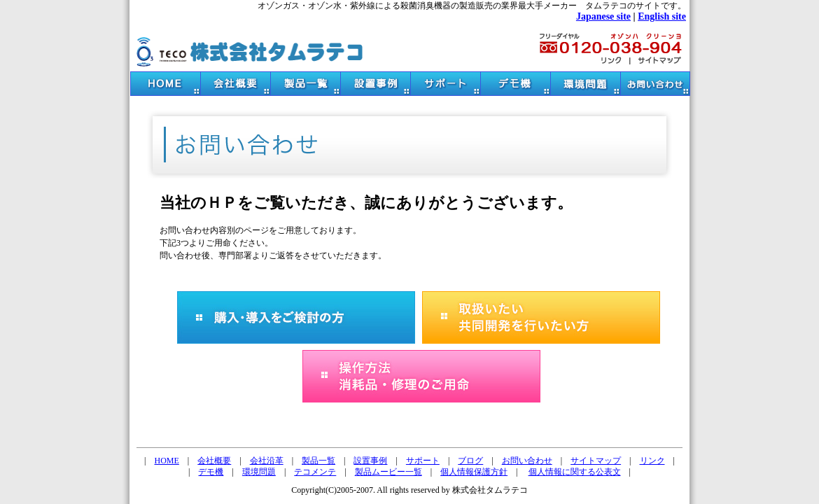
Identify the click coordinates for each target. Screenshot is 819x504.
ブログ (470, 461)
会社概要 (214, 461)
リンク (652, 461)
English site (662, 16)
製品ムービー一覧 (388, 472)
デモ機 (211, 472)
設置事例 (370, 461)
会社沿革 (267, 461)
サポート (423, 461)
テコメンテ (315, 472)
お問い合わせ (527, 461)
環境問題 (259, 472)
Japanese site (603, 16)
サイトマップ (596, 461)
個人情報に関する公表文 (575, 472)
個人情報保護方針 (474, 472)
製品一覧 (318, 461)
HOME (167, 461)
